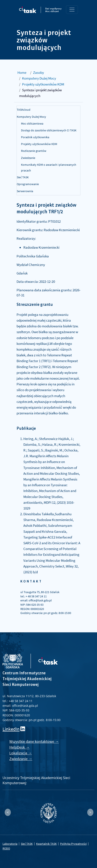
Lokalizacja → (21, 753)
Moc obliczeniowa (32, 123)
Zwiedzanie (28, 158)
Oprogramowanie (28, 184)
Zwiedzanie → (21, 759)
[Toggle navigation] (72, 10)
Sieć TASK (23, 177)
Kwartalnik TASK (46, 844)
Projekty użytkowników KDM (43, 84)
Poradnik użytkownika (35, 137)
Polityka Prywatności (73, 844)
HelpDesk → (19, 747)
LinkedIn (11, 729)
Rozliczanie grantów (34, 151)
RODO (6, 848)
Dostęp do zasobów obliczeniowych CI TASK (49, 130)
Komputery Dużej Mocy (39, 78)
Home (22, 73)
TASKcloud (24, 110)
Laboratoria (10, 844)
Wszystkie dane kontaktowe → (34, 741)
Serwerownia (25, 191)
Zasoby (39, 73)
